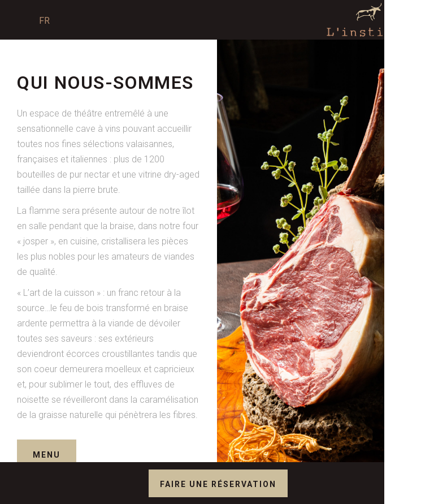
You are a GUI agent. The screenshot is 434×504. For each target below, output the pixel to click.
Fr (44, 21)
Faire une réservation (218, 484)
